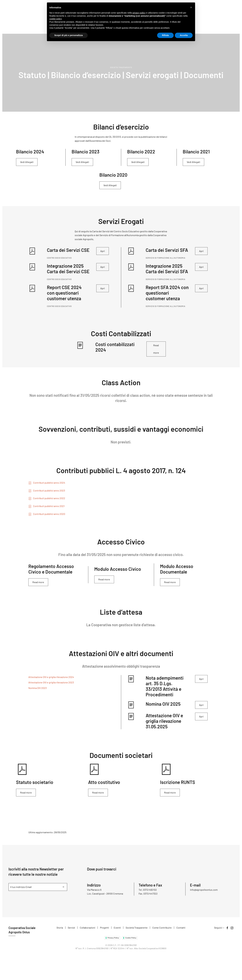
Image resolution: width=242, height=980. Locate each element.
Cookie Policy (130, 938)
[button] (191, 7)
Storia (60, 928)
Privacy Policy (113, 938)
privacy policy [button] (139, 13)
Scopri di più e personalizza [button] (69, 35)
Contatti (181, 928)
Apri (103, 251)
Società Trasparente (137, 928)
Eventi (117, 928)
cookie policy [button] (55, 19)
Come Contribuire (162, 928)
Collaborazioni (88, 928)
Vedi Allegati (27, 162)
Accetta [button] (184, 35)
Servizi (71, 928)
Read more (156, 349)
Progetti (104, 928)
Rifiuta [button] (165, 35)
